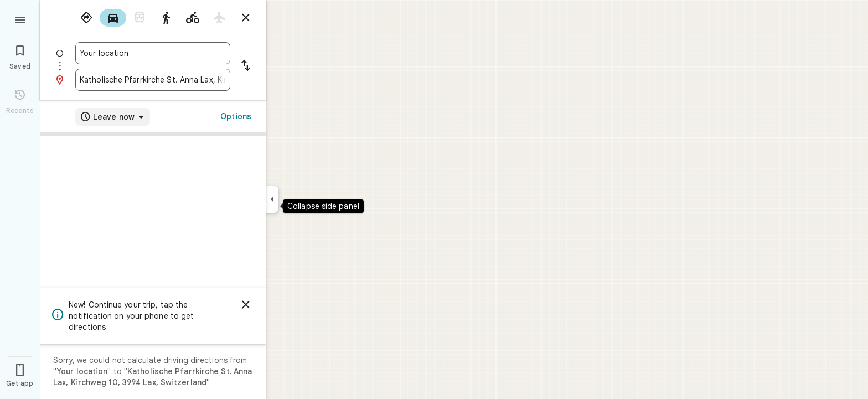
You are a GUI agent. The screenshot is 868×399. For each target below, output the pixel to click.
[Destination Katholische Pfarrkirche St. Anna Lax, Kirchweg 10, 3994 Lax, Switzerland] (153, 80)
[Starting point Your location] (153, 53)
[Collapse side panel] (272, 199)
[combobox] (153, 53)
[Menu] (20, 19)
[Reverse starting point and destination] (246, 66)
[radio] (86, 18)
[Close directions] (246, 18)
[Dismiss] (246, 305)
